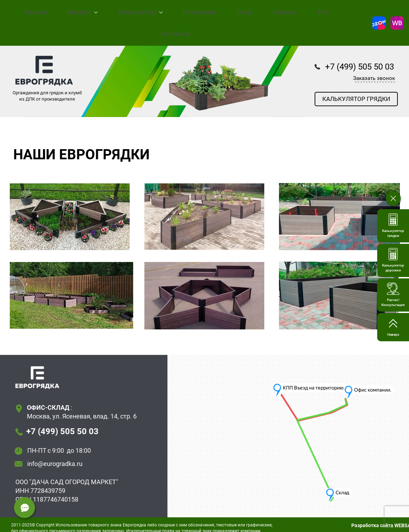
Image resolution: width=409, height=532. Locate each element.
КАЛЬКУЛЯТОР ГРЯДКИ (356, 92)
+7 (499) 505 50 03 (62, 425)
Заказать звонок (374, 72)
